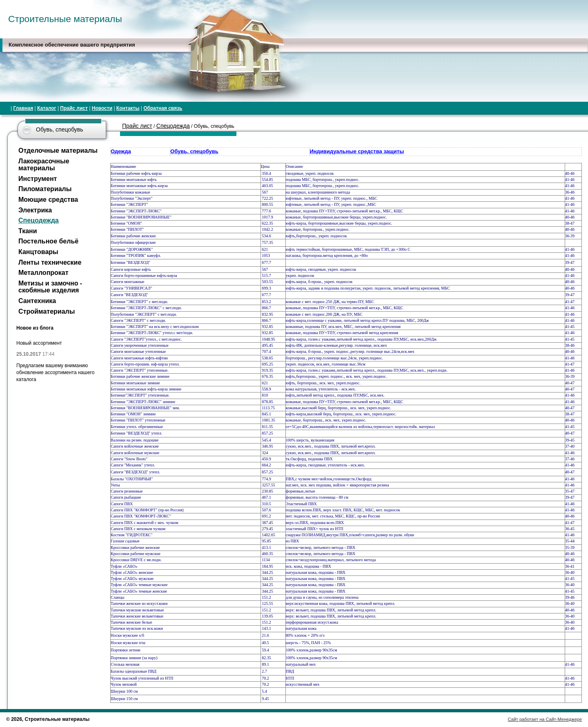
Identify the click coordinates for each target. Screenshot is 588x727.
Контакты (128, 108)
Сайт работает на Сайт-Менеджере (545, 719)
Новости (102, 108)
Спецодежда (173, 126)
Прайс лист (74, 108)
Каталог (47, 108)
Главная (23, 108)
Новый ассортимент (39, 343)
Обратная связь (163, 108)
